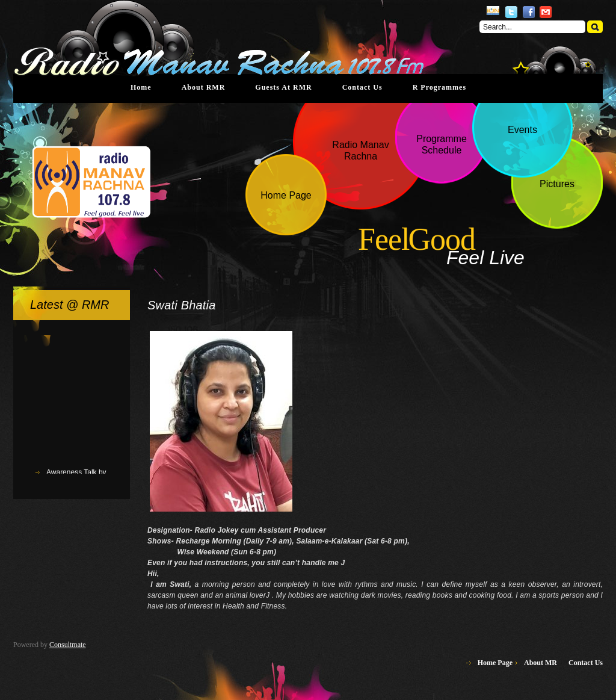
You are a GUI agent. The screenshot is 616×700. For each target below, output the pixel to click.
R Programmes (439, 87)
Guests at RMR (283, 87)
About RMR (204, 87)
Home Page (495, 663)
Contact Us (362, 87)
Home (141, 87)
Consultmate (68, 645)
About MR (541, 663)
